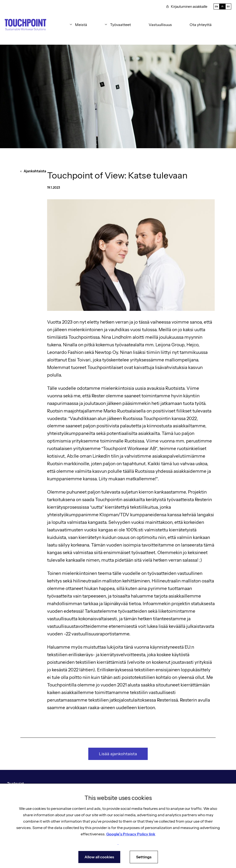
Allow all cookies (99, 857)
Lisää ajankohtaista (118, 754)
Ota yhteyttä (201, 25)
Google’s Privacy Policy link (131, 834)
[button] (78, 25)
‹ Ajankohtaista (33, 171)
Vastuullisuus (160, 25)
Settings (144, 857)
